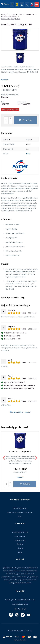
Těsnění (20, 548)
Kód (3, 102)
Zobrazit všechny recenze (20, 412)
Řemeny (20, 544)
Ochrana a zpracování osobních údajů (20, 512)
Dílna (20, 552)
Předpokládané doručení (10, 95)
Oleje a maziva (20, 536)
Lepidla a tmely (20, 540)
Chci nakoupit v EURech (10, 110)
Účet (20, 516)
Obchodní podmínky (20, 508)
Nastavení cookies (20, 640)
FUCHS (28, 154)
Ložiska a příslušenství (20, 532)
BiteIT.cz (29, 630)
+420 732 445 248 (20, 609)
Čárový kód (21, 102)
